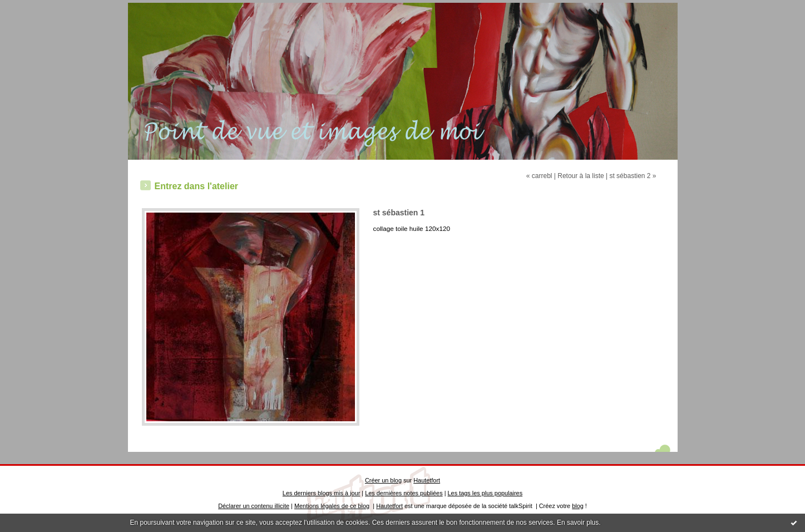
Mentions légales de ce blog (332, 506)
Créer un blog (383, 480)
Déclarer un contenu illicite (254, 506)
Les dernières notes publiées (404, 493)
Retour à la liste (581, 176)
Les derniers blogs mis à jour (321, 493)
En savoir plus (578, 523)
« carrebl (539, 176)
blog (578, 506)
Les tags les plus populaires (485, 493)
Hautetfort (427, 480)
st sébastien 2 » (633, 176)
